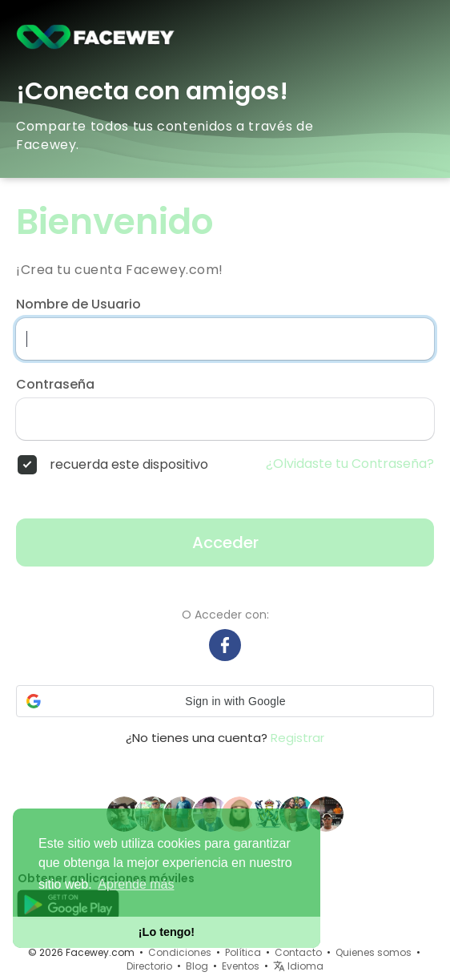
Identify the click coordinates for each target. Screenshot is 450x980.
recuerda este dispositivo (129, 465)
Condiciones (180, 952)
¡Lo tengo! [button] (167, 932)
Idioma (298, 966)
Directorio (149, 966)
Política (243, 952)
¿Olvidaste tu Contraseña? (350, 464)
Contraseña (55, 385)
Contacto (298, 952)
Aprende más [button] (136, 884)
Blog (197, 966)
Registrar (297, 738)
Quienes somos (374, 952)
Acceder (225, 542)
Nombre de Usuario (78, 304)
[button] (225, 701)
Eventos (241, 966)
